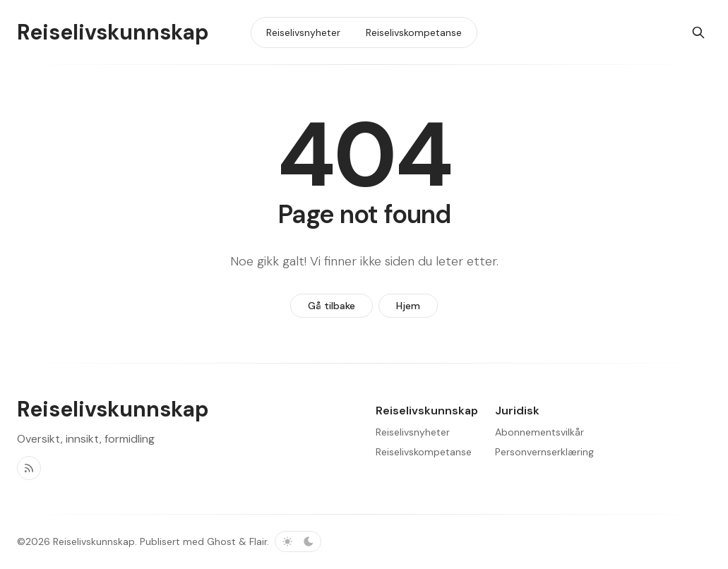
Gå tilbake (332, 306)
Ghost (221, 541)
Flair (258, 541)
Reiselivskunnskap (94, 541)
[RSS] (29, 468)
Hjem (408, 306)
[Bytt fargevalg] (298, 541)
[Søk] (698, 32)
